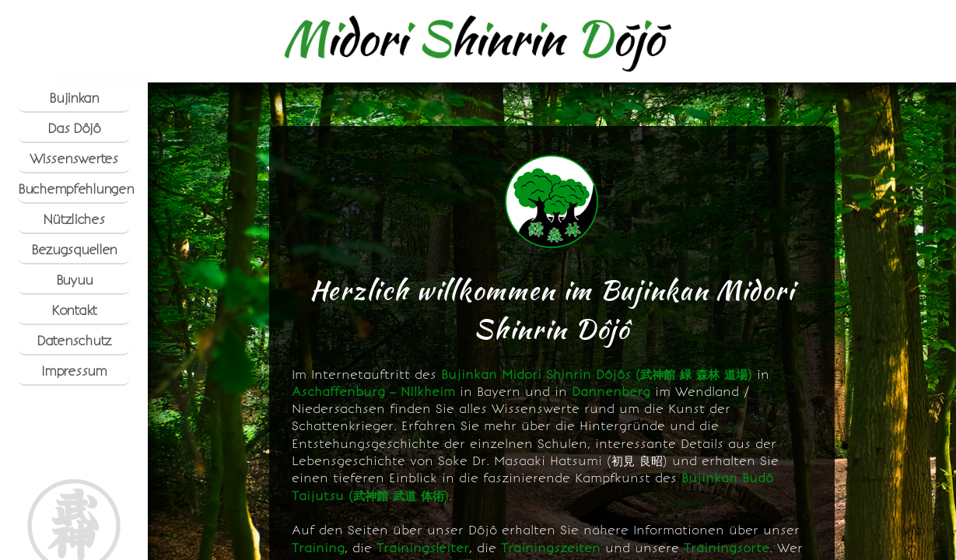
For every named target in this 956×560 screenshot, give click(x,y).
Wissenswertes (74, 159)
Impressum (74, 371)
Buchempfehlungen (74, 189)
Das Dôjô (74, 128)
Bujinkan (74, 98)
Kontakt (74, 310)
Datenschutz (74, 341)
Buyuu (74, 280)
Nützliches (74, 219)
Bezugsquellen (74, 250)
